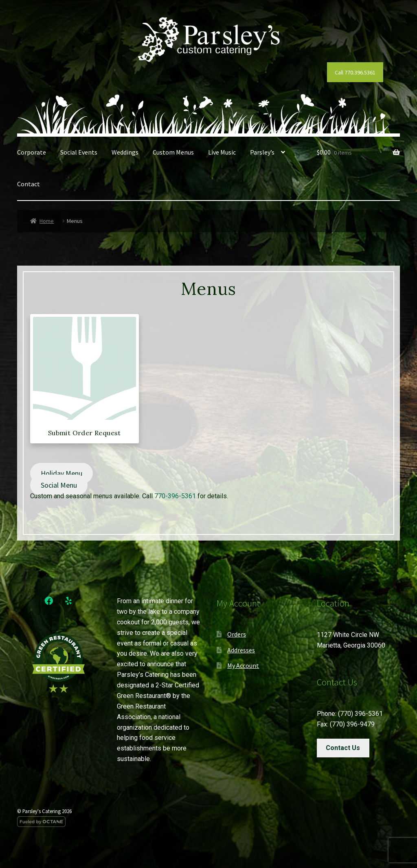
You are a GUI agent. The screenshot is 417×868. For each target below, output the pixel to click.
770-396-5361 (175, 496)
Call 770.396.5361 (355, 72)
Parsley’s (262, 152)
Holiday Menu (61, 473)
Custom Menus (173, 152)
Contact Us (343, 748)
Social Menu (59, 485)
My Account (243, 665)
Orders (237, 634)
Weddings (125, 152)
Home (47, 221)
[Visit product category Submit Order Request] (84, 377)
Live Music (222, 152)
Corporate (32, 152)
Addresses (241, 650)
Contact (29, 184)
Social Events (79, 152)
